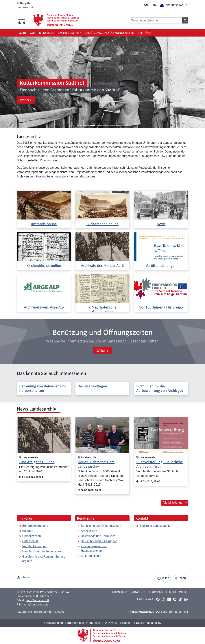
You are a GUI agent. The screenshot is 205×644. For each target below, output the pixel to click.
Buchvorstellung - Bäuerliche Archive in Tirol (160, 464)
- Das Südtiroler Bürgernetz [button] (159, 612)
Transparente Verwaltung (129, 592)
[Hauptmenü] (21, 20)
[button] (7, 82)
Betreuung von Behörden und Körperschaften (43, 388)
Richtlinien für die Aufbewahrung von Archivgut (160, 388)
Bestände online (44, 224)
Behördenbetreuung (35, 526)
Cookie (125, 623)
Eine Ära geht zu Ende (37, 462)
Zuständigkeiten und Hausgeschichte (94, 548)
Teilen (163, 578)
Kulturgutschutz (91, 556)
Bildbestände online (102, 224)
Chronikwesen (32, 536)
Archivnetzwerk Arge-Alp (44, 307)
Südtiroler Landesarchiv (155, 526)
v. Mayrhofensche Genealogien (102, 309)
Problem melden (177, 592)
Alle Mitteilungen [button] (175, 503)
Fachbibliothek (70, 33)
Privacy (111, 623)
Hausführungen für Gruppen (99, 541)
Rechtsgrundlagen (92, 386)
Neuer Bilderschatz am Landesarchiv (96, 464)
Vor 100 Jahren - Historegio (161, 307)
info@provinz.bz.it (38, 600)
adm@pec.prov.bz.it (36, 604)
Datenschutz (31, 541)
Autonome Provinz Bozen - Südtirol (48, 592)
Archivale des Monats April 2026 (102, 268)
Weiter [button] (26, 100)
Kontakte (156, 592)
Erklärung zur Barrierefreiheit (64, 623)
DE (147, 5)
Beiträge (144, 33)
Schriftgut (27, 33)
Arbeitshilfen (89, 531)
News (161, 224)
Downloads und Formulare (98, 536)
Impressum (95, 623)
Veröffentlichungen (161, 265)
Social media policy (147, 623)
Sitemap (26, 577)
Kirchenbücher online (44, 265)
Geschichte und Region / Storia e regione (44, 559)
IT (155, 5)
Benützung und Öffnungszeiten (110, 33)
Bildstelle (47, 33)
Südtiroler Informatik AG (49, 612)
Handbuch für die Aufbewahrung (43, 551)
